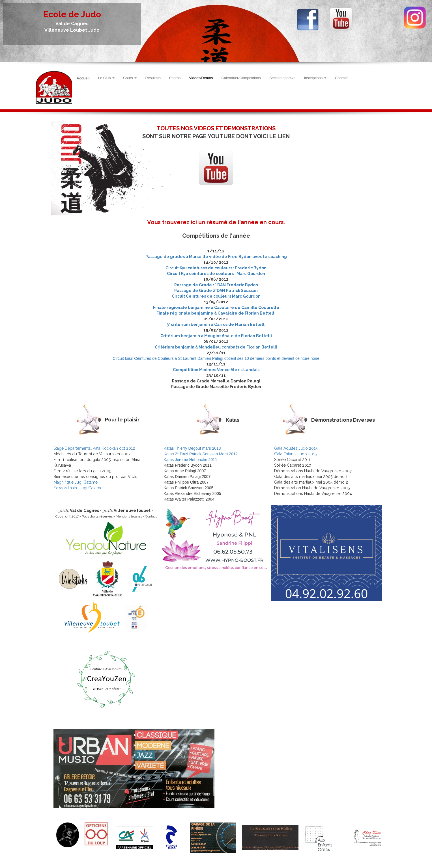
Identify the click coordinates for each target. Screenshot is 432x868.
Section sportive (282, 78)
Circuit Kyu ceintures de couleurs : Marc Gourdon (216, 274)
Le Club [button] (106, 78)
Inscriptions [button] (315, 78)
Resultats (153, 78)
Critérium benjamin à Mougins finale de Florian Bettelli (216, 336)
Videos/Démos (201, 78)
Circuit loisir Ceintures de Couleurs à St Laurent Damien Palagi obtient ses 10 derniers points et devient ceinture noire (216, 358)
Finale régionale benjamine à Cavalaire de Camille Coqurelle (216, 308)
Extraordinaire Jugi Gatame (78, 488)
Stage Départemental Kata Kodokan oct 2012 (94, 448)
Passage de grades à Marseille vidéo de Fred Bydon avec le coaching (216, 257)
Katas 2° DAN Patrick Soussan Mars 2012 (201, 454)
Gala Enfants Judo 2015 (295, 454)
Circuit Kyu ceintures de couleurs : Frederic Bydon (216, 268)
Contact (341, 78)
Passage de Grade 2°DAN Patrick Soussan (216, 291)
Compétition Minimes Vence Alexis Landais (216, 370)
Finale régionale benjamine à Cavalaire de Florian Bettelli (216, 313)
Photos (175, 78)
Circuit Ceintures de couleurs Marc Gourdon (216, 296)
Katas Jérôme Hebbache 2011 (191, 460)
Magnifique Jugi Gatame (76, 482)
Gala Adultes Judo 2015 (296, 448)
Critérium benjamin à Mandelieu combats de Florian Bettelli (216, 347)
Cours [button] (130, 78)
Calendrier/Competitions (241, 78)
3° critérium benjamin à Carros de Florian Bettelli (216, 324)
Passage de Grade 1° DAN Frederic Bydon (216, 285)
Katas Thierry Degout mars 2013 (192, 448)
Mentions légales (129, 516)
